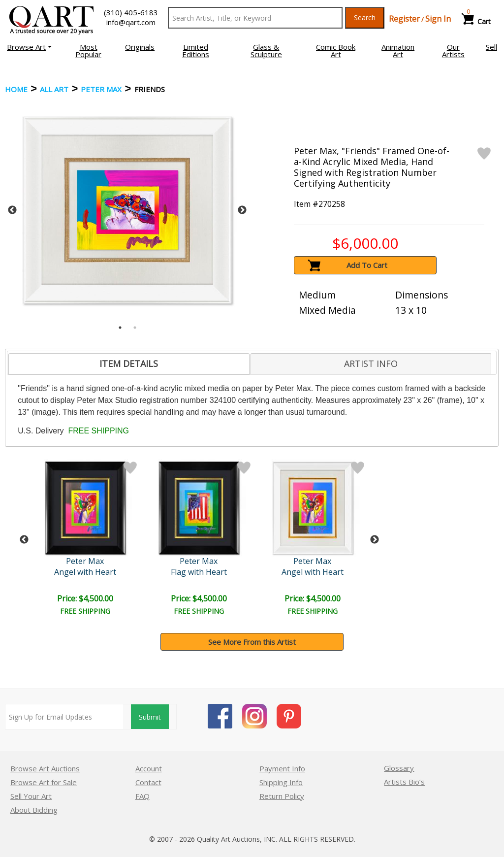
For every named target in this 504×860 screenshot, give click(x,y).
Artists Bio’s (404, 782)
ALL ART (54, 89)
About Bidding (34, 810)
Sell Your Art (31, 796)
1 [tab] (120, 328)
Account (149, 768)
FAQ (142, 796)
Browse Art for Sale (44, 782)
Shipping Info (281, 782)
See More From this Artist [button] (252, 642)
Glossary (399, 768)
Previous (12, 210)
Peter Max (101, 89)
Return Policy (282, 796)
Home (16, 89)
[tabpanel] (127, 210)
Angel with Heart (85, 572)
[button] (29, 47)
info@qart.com (131, 22)
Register (404, 19)
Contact (148, 782)
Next (242, 210)
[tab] (129, 364)
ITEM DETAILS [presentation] (129, 364)
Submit (150, 717)
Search (365, 17)
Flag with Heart (199, 572)
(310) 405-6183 (131, 12)
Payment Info (282, 768)
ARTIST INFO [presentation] (371, 364)
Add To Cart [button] (367, 265)
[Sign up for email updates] (64, 717)
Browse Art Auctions (45, 768)
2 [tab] (135, 328)
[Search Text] (255, 18)
